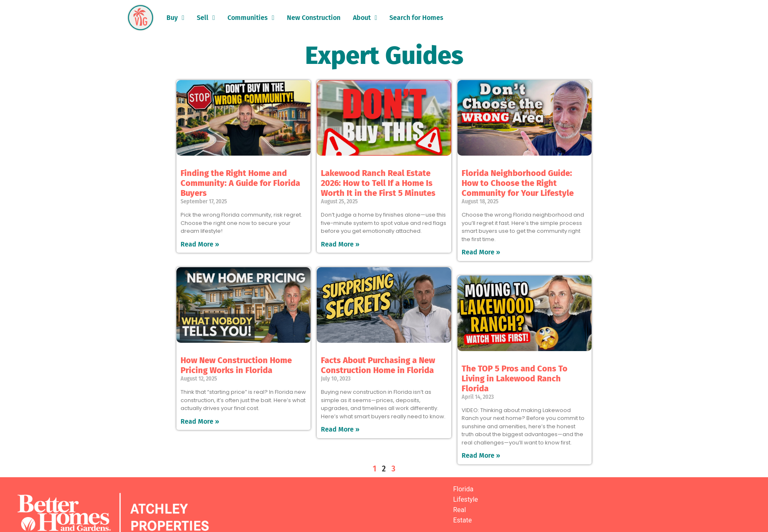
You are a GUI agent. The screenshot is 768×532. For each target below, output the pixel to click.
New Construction (314, 18)
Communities (251, 18)
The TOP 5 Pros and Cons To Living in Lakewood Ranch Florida (515, 378)
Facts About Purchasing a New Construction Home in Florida (378, 365)
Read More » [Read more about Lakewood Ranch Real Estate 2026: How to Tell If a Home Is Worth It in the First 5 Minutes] (340, 244)
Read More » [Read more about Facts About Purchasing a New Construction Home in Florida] (340, 429)
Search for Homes (416, 18)
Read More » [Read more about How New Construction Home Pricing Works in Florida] (200, 421)
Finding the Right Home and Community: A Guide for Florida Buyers (240, 183)
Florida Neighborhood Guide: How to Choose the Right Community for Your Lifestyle (518, 183)
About (365, 18)
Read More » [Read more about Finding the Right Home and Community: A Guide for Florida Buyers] (200, 244)
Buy (175, 18)
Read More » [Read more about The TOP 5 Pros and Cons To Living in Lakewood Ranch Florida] (481, 455)
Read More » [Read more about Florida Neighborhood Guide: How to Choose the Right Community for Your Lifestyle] (481, 252)
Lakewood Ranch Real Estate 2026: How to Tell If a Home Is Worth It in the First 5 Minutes (378, 183)
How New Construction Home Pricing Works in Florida (236, 365)
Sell (206, 18)
